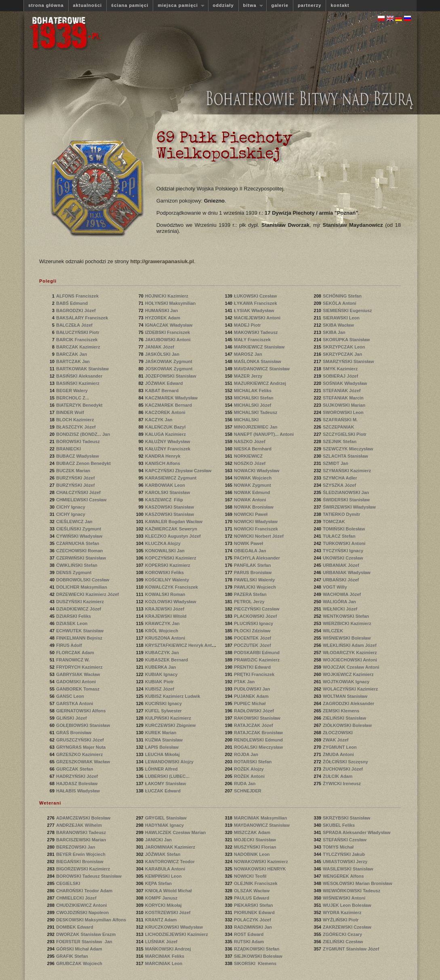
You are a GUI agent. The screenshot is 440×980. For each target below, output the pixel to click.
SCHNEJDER (249, 791)
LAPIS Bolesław (162, 747)
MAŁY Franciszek (253, 340)
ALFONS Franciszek (78, 296)
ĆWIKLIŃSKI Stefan (77, 565)
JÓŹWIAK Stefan (163, 854)
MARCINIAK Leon (164, 963)
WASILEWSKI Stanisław (349, 869)
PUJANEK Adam (252, 696)
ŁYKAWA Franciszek (256, 303)
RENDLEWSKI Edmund (259, 740)
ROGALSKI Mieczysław (259, 747)
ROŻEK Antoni (250, 776)
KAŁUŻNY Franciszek (168, 449)
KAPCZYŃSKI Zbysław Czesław (178, 471)
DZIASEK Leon (73, 623)
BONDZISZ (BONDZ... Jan (84, 434)
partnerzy (310, 5)
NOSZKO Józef (250, 463)
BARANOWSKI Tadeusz (82, 832)
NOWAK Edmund (253, 492)
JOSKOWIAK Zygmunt (169, 369)
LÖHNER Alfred (162, 769)
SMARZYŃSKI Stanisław (349, 361)
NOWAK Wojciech (253, 478)
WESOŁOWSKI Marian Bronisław (358, 883)
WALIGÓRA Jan (340, 602)
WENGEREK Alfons (344, 876)
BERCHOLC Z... (73, 398)
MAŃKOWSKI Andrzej (168, 949)
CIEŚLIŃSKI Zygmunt (79, 529)
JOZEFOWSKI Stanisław (171, 376)
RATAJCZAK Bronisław (259, 733)
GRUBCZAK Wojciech (80, 963)
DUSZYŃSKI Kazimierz (81, 602)
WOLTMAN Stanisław (346, 696)
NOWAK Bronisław (254, 507)
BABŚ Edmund (73, 303)
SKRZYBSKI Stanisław (347, 818)
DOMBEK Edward (75, 927)
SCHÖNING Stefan (343, 296)
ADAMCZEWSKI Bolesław (84, 818)
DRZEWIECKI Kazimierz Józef (87, 594)
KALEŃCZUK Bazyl (166, 427)
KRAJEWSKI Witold (166, 616)
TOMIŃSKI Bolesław (344, 529)
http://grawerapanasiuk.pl (162, 261)
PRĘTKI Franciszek (255, 674)
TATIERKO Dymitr (342, 514)
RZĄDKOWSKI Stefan (257, 949)
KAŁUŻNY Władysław (168, 441)
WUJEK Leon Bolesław (347, 905)
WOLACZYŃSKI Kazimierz (351, 689)
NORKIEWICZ (249, 456)
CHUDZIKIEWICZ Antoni (82, 905)
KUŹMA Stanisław (164, 740)
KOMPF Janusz (162, 898)
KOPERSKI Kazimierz (168, 565)
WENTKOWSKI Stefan (346, 616)
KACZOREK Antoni (166, 412)
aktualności (88, 5)
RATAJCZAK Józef (254, 725)
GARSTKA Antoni (75, 703)
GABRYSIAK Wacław (79, 674)
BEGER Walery (73, 391)
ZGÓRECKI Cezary (343, 934)
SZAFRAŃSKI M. (341, 420)
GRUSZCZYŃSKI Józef (81, 740)
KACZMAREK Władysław (172, 398)
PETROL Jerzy (250, 602)
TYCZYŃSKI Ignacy (344, 551)
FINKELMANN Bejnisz (80, 638)
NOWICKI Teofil (251, 876)
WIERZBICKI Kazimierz (348, 623)
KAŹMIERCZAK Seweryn (172, 529)
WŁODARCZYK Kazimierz (351, 653)
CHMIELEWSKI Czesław (82, 500)
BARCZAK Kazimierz (79, 347)
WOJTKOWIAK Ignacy (347, 682)
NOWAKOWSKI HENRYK (261, 869)
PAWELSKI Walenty (255, 580)
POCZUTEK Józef (253, 645)
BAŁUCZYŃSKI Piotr (78, 332)
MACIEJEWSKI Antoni (258, 318)
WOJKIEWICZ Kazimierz (349, 674)
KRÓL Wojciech (162, 631)
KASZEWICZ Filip (165, 500)
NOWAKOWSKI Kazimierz (262, 862)
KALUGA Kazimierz (166, 434)
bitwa (251, 5)
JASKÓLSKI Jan (163, 354)
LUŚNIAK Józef (162, 942)
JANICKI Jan (159, 840)
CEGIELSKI (69, 883)
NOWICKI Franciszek (257, 529)
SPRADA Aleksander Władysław (357, 832)
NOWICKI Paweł (251, 514)
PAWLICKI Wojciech (256, 587)
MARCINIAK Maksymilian (261, 818)
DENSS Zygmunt (74, 572)
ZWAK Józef (336, 740)
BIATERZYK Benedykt (80, 405)
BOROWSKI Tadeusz (79, 441)
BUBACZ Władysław (78, 456)
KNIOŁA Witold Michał (168, 891)
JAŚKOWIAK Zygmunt (169, 361)
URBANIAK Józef (342, 565)
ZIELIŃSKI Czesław (344, 942)
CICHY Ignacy (71, 507)
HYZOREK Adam (163, 318)
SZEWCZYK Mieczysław (349, 449)
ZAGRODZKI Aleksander (349, 703)
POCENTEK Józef (253, 638)
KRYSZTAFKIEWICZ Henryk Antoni (182, 645)
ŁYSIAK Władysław (255, 310)
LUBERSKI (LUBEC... (168, 776)
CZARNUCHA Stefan (78, 543)
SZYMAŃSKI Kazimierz (347, 471)
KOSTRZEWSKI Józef (168, 912)
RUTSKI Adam (249, 942)
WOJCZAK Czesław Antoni (351, 667)
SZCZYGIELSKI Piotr (345, 434)
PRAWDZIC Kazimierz (257, 660)
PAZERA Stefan (251, 594)
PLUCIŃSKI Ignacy (254, 623)
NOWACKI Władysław (257, 471)
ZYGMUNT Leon (340, 747)
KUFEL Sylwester (164, 711)
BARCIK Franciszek (78, 340)
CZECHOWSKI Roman (80, 551)
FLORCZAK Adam (76, 653)
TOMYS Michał (339, 847)
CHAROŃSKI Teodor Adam (84, 891)
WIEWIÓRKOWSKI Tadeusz (352, 891)
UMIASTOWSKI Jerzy (346, 862)
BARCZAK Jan (72, 354)
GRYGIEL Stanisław (166, 818)
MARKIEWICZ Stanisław (260, 347)
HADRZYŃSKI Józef (78, 776)
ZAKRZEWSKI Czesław (348, 927)
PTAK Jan (245, 682)
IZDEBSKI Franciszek (168, 332)
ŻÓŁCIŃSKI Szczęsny (346, 762)
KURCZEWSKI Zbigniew (171, 725)
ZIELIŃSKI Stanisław (345, 718)
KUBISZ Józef (160, 689)
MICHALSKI (247, 420)
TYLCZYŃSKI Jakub (344, 854)
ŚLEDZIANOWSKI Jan (346, 492)
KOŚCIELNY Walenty (168, 580)
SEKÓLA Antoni (340, 303)
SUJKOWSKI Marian (345, 405)
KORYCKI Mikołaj (164, 905)
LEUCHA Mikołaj (163, 754)
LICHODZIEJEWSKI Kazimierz (177, 934)
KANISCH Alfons (163, 463)
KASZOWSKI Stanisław (170, 507)
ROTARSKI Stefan (253, 762)
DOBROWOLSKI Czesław (83, 580)
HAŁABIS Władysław (79, 791)
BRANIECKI (70, 449)
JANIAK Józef (160, 347)
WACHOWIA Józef (342, 594)
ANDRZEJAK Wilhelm (80, 825)
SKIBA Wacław (339, 325)
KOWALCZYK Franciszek (172, 587)
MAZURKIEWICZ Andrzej (261, 383)
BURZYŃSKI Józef (76, 478)
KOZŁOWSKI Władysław (171, 602)
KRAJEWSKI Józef (165, 609)
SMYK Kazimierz (341, 369)
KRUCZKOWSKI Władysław (175, 927)
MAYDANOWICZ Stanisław (262, 825)
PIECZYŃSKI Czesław (257, 609)
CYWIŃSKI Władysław (80, 536)
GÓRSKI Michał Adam (79, 949)
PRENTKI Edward (253, 667)
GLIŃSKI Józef (72, 718)
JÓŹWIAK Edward (165, 383)
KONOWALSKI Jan (165, 551)
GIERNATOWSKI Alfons (82, 711)
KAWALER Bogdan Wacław (174, 522)
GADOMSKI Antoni (77, 682)
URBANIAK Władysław (347, 572)
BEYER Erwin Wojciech (81, 854)
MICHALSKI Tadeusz (256, 412)
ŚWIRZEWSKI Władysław (350, 507)
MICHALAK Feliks (253, 391)
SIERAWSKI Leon (342, 318)
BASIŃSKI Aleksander (80, 376)
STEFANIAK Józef (342, 391)
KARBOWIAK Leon (166, 485)
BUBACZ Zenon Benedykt (83, 463)
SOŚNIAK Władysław (345, 383)
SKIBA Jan (335, 332)
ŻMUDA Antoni (339, 754)
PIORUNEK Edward (255, 912)
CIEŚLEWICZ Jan (75, 522)
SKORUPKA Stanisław (347, 340)
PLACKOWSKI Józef (256, 616)
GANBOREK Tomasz (78, 689)
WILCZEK (334, 631)
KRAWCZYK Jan (163, 623)
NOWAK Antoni (251, 500)
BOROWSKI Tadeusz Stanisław (89, 876)
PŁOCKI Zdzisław (253, 631)
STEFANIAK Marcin (344, 398)
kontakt (340, 5)
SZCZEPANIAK (340, 427)
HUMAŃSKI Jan (162, 310)
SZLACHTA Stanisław (346, 456)
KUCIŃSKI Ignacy (164, 703)
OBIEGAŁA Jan (251, 551)
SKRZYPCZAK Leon (345, 347)
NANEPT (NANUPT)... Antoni (264, 434)
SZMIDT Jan (336, 463)
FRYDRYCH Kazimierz (80, 667)
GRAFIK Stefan (73, 956)
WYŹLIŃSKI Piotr (341, 920)
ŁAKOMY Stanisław (166, 784)
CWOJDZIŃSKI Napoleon (83, 912)
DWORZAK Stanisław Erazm (86, 934)
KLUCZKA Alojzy (163, 543)
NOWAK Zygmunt (253, 485)
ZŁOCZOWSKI (339, 733)
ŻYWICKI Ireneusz (342, 784)
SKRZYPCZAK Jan (343, 354)
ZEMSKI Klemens (342, 711)
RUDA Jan (245, 784)
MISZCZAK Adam (253, 832)
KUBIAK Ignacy (162, 674)
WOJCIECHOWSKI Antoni (351, 660)
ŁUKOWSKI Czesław (256, 296)
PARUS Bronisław (253, 572)
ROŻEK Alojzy (249, 769)
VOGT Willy (336, 587)
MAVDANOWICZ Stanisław (262, 369)
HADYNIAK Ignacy (165, 825)
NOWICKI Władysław (256, 522)
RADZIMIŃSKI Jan (254, 927)
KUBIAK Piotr (160, 682)
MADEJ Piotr (248, 325)
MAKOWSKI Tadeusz (257, 332)
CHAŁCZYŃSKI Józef (79, 492)
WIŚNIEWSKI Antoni (345, 898)
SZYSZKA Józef (340, 485)
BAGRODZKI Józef (77, 310)
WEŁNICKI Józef (341, 609)
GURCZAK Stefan (75, 769)
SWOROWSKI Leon (344, 412)
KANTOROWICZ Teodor (171, 862)
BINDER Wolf (71, 412)
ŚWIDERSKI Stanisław (347, 500)
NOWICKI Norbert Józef (259, 536)
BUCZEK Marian (74, 471)
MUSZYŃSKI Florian (256, 847)
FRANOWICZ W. (74, 660)
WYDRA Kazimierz (343, 912)
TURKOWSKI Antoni (345, 543)
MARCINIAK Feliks (165, 956)
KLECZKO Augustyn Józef (173, 536)
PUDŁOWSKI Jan (253, 689)
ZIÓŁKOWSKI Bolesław (348, 725)
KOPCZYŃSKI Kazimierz (171, 558)
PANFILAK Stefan (253, 565)
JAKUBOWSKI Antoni (168, 340)
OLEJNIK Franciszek (256, 883)
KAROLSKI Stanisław (168, 492)
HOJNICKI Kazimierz (167, 296)
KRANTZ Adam (161, 920)
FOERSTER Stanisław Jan (84, 942)
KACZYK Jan (159, 420)
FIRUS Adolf (70, 645)
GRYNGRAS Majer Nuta (81, 747)
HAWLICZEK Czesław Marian (175, 832)
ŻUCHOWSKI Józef (343, 769)
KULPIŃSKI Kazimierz (169, 718)
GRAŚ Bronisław (74, 733)
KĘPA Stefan (159, 883)
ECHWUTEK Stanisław (80, 631)
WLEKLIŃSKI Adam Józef (350, 645)
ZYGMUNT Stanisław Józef (351, 949)
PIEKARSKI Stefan (254, 905)
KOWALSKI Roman (166, 594)
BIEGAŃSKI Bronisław (80, 862)
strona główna (46, 5)
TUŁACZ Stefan (340, 536)
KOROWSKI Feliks (165, 572)
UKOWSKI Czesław (344, 558)
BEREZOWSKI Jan (76, 847)
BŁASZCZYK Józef (77, 427)
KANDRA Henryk (163, 456)
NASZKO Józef (250, 441)
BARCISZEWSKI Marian (82, 840)
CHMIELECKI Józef (77, 898)
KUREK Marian (161, 733)
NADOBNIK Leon (253, 854)
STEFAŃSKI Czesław (345, 840)
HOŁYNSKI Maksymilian (171, 303)
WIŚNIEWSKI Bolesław (347, 638)
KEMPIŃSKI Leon (164, 876)
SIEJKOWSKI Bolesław (259, 956)
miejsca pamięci (179, 5)
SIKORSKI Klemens (256, 963)
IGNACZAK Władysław (169, 325)
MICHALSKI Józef (253, 405)
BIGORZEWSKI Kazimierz (84, 869)
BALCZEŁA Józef (75, 325)
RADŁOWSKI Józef (255, 711)
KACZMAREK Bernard (169, 405)
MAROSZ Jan (249, 354)
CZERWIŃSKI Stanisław (82, 558)
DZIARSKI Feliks (74, 616)
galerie (280, 5)
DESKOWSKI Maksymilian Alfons (91, 920)
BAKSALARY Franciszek (83, 318)
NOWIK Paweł (249, 543)
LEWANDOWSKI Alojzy (170, 762)
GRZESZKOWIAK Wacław (84, 762)
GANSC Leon (71, 696)
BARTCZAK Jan (74, 361)
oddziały (223, 5)
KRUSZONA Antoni (166, 638)
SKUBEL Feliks (339, 825)
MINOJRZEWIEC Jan (256, 427)
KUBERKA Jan (161, 667)
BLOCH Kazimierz (76, 420)
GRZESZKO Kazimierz (80, 754)
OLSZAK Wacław (252, 891)
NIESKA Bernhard (253, 449)
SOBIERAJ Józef (341, 376)
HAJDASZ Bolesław (78, 784)
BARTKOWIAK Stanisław (83, 369)
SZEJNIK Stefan (340, 441)
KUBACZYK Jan (163, 653)
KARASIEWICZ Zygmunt (171, 478)
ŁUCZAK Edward (163, 791)
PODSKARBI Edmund (257, 653)
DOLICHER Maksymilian (82, 587)
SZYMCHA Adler (341, 478)
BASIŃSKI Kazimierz (78, 383)
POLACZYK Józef (253, 920)
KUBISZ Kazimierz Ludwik (173, 696)
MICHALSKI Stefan (254, 398)
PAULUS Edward (252, 898)
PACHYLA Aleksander (258, 558)
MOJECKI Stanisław (256, 840)
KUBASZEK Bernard (167, 660)
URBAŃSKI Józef (341, 580)
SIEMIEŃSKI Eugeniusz (348, 310)
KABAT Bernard (162, 391)
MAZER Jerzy (249, 376)
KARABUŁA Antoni (166, 869)
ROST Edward (249, 934)
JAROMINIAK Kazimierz (171, 847)
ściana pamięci (130, 5)
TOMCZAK (335, 522)
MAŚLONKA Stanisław (258, 361)
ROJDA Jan (247, 754)
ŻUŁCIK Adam (338, 776)
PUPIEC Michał (250, 703)
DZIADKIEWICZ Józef (79, 609)
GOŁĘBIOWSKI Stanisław (84, 725)
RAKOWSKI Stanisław (258, 718)
